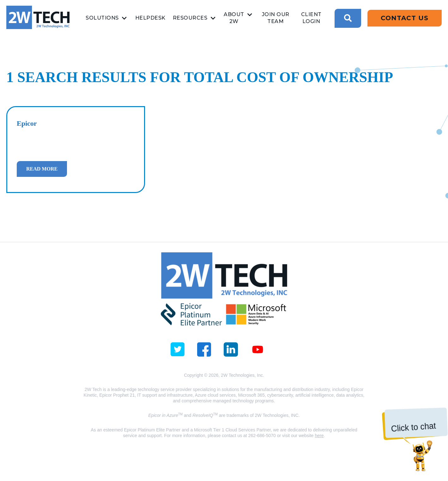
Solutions (102, 18)
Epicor (27, 123)
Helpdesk (150, 18)
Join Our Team (276, 18)
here (319, 436)
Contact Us (405, 18)
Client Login (311, 18)
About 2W (234, 18)
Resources (190, 18)
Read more (42, 169)
